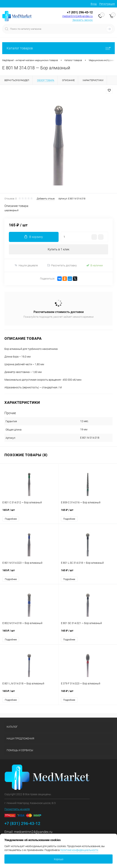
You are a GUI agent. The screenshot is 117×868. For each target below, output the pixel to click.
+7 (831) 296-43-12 (80, 12)
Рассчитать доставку (62, 265)
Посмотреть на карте (17, 809)
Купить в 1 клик (59, 249)
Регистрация (107, 4)
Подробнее (11, 519)
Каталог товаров (59, 48)
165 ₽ (29, 512)
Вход (94, 4)
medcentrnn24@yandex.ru (77, 16)
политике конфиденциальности (79, 850)
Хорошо (59, 859)
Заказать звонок (83, 20)
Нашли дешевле (26, 265)
